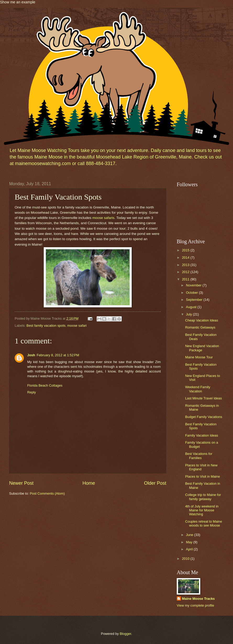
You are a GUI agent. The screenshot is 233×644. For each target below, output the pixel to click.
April (190, 549)
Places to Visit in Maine (203, 476)
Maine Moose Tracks (198, 599)
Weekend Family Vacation (198, 389)
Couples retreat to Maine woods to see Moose (204, 523)
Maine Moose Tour (199, 357)
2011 (186, 279)
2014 (186, 258)
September (195, 300)
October (192, 293)
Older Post (155, 483)
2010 (186, 559)
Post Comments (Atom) (47, 493)
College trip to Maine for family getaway (203, 497)
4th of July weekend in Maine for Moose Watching (202, 510)
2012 (186, 272)
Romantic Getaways (200, 327)
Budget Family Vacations (204, 417)
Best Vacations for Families (199, 456)
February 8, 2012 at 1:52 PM (58, 355)
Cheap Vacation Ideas (202, 320)
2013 (186, 265)
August (192, 307)
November (194, 285)
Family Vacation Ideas (202, 435)
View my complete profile (195, 605)
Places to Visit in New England (201, 467)
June (190, 535)
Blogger (125, 634)
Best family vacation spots (46, 326)
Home (89, 483)
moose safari (77, 326)
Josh (31, 355)
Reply (32, 392)
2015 (186, 250)
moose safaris (103, 218)
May (190, 542)
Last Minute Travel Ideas (203, 398)
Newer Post (21, 483)
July (189, 314)
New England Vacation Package (202, 348)
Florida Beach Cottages (45, 385)
